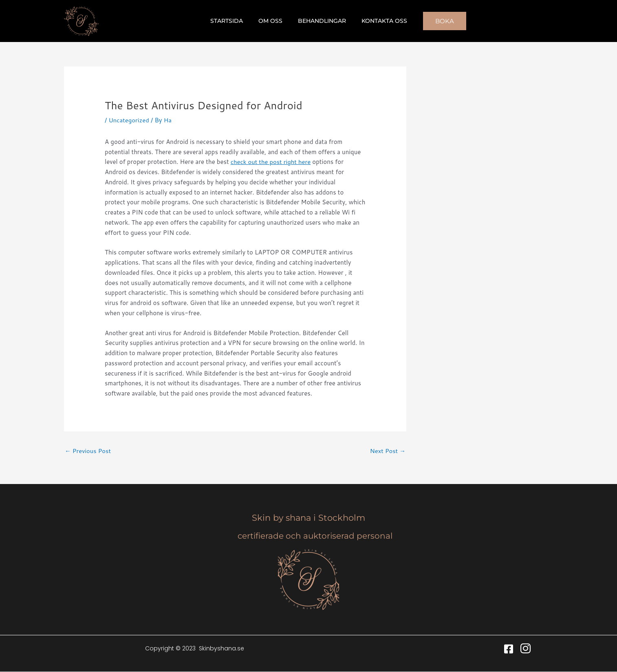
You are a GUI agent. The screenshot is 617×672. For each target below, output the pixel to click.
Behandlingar (320, 21)
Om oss (272, 21)
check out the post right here (271, 162)
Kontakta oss (378, 21)
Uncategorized (129, 120)
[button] (436, 21)
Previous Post (88, 451)
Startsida (233, 21)
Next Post (387, 451)
